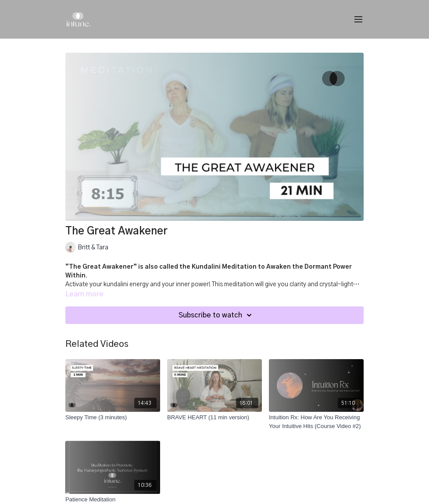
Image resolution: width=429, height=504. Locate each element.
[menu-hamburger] (358, 20)
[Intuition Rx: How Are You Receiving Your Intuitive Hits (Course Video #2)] (316, 422)
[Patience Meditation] (113, 500)
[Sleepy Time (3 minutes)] (113, 418)
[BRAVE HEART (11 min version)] (214, 418)
